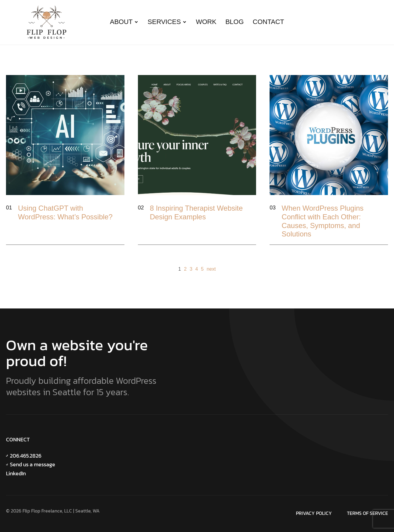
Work (206, 22)
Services (167, 22)
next (211, 269)
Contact (269, 22)
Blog (235, 22)
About (124, 22)
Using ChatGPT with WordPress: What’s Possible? (65, 212)
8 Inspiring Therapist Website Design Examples (196, 212)
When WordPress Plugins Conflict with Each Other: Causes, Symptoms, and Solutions (322, 221)
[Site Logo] (47, 21)
